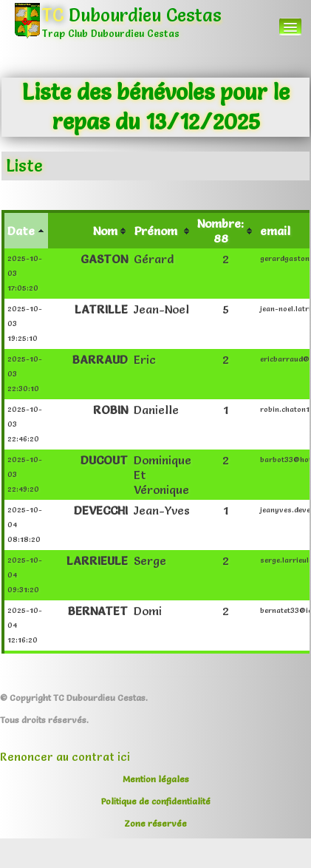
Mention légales (156, 779)
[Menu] (290, 27)
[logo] (123, 33)
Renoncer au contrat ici (65, 757)
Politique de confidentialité (156, 801)
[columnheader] (25, 230)
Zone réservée (155, 823)
